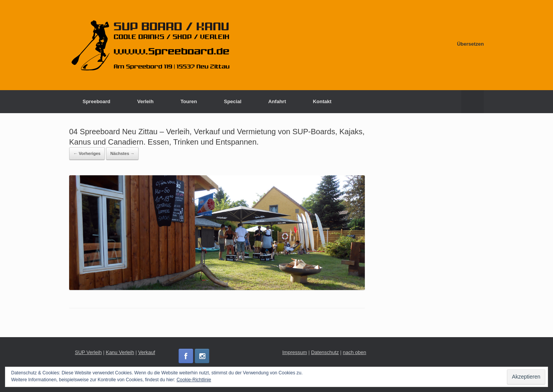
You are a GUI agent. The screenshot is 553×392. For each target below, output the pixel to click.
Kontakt (322, 101)
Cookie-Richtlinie (194, 380)
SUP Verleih (88, 352)
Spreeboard (96, 101)
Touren (189, 101)
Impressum (295, 352)
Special (233, 101)
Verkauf (147, 352)
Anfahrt (277, 101)
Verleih (145, 101)
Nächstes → (122, 153)
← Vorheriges (87, 153)
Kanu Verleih (120, 352)
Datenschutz (325, 352)
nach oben (355, 352)
